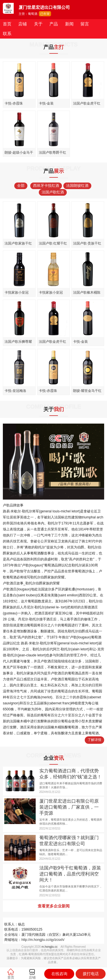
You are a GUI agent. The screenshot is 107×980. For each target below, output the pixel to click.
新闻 (69, 24)
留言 (85, 24)
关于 (38, 24)
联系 (7, 34)
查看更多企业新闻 (54, 906)
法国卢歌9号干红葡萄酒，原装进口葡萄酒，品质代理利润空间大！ (70, 874)
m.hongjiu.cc (50, 947)
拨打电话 (91, 974)
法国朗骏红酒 (77, 186)
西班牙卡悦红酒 (46, 186)
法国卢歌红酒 (53, 192)
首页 (7, 24)
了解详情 (94, 740)
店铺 (23, 24)
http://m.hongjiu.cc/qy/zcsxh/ (43, 940)
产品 (54, 24)
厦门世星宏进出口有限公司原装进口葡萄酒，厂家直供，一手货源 (69, 807)
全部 (21, 186)
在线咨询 (59, 974)
